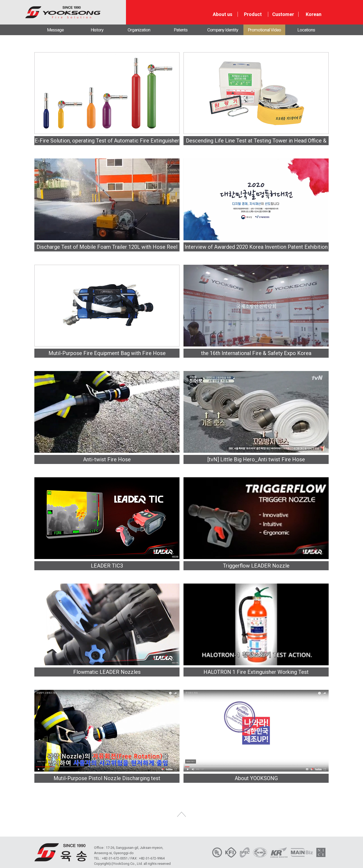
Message (55, 30)
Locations (306, 30)
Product (253, 14)
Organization (139, 30)
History (97, 30)
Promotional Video (264, 30)
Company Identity (223, 30)
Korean (314, 14)
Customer (283, 14)
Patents (181, 30)
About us (223, 14)
